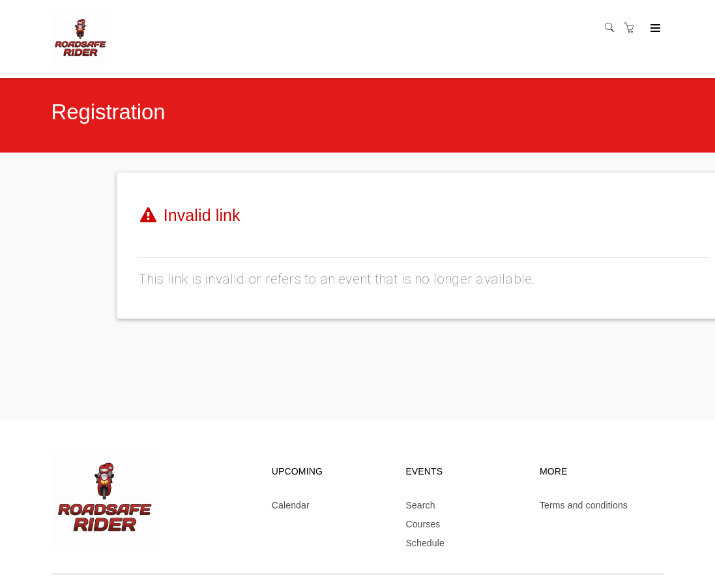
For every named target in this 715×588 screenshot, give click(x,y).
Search (420, 505)
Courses (423, 524)
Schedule (425, 543)
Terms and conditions (584, 505)
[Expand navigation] (654, 29)
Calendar (291, 505)
